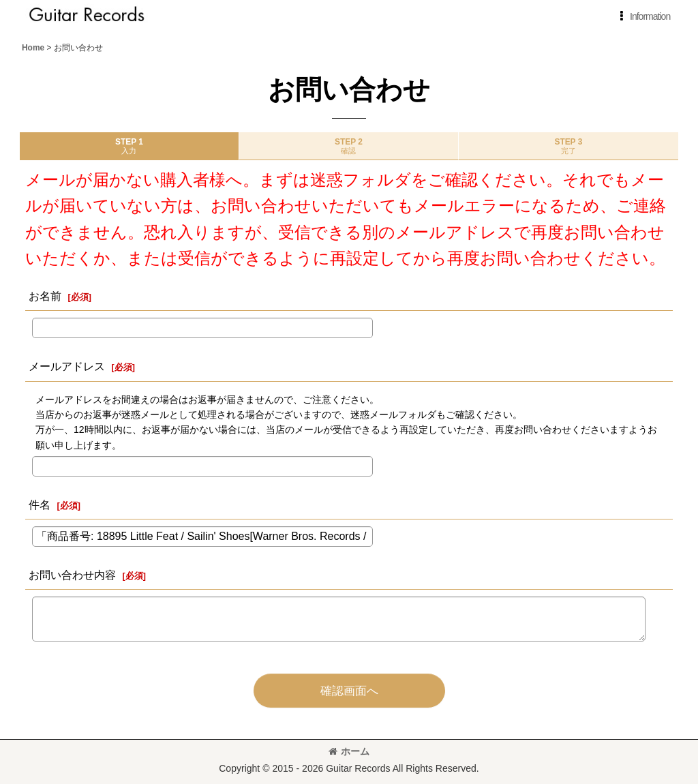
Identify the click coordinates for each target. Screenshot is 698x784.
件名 (40, 504)
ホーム (349, 751)
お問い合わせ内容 (72, 575)
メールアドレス (67, 366)
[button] (642, 16)
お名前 (45, 296)
